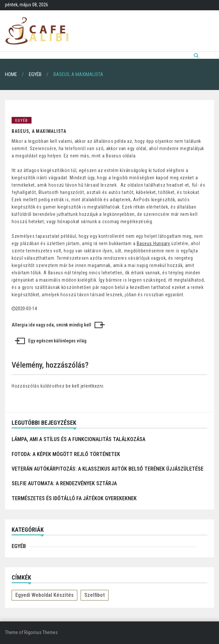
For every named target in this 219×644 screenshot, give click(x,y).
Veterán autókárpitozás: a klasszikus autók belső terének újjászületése (108, 469)
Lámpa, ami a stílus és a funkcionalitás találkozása (78, 439)
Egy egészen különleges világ (57, 341)
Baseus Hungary (153, 243)
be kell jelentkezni (84, 386)
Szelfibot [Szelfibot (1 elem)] (95, 595)
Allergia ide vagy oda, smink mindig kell (51, 325)
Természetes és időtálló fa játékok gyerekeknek (74, 498)
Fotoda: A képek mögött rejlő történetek (66, 454)
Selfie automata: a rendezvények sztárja (64, 483)
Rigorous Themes (41, 632)
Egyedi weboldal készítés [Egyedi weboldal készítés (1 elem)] (44, 595)
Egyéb (22, 121)
